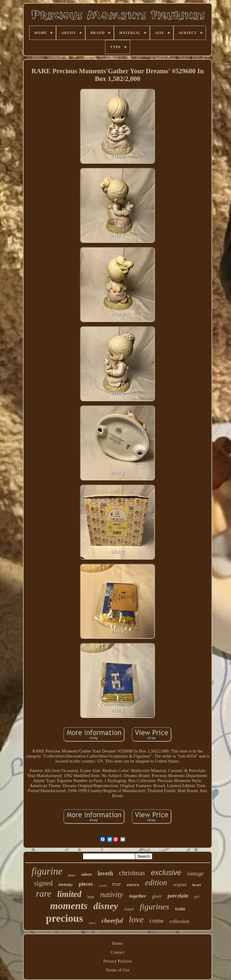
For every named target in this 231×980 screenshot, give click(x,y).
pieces (86, 884)
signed (44, 883)
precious (65, 918)
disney (106, 906)
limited (69, 894)
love (136, 919)
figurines (155, 907)
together (138, 896)
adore (86, 874)
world (103, 885)
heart (197, 885)
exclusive (166, 872)
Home (118, 943)
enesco (133, 885)
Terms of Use (118, 970)
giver (157, 896)
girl (197, 897)
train (180, 909)
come (157, 920)
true (117, 884)
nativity (112, 894)
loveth (105, 873)
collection (179, 921)
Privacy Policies (118, 961)
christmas (132, 873)
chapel (129, 909)
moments (69, 906)
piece (92, 923)
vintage (195, 873)
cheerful (112, 921)
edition (156, 883)
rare (43, 894)
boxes (72, 875)
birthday (65, 885)
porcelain (178, 896)
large (91, 897)
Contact (118, 952)
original (180, 885)
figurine (47, 871)
